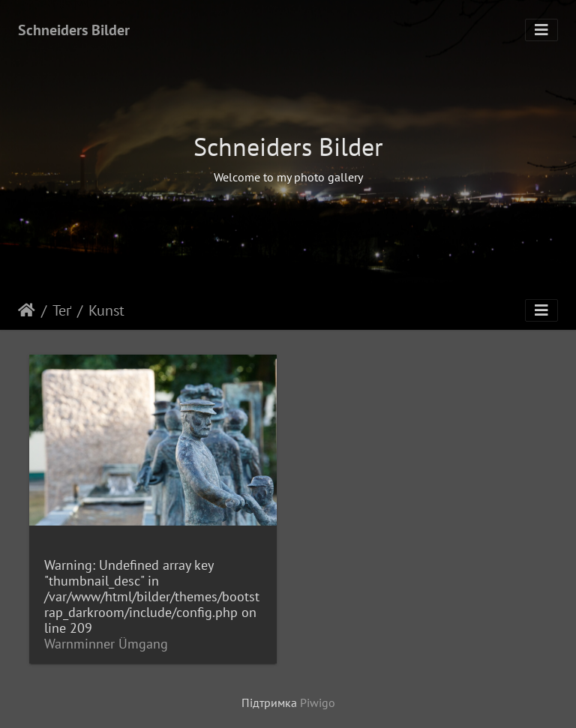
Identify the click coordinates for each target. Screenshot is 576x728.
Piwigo (318, 703)
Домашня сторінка (27, 310)
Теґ (62, 310)
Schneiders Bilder (74, 30)
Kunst (106, 310)
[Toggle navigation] (541, 30)
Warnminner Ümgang (106, 644)
